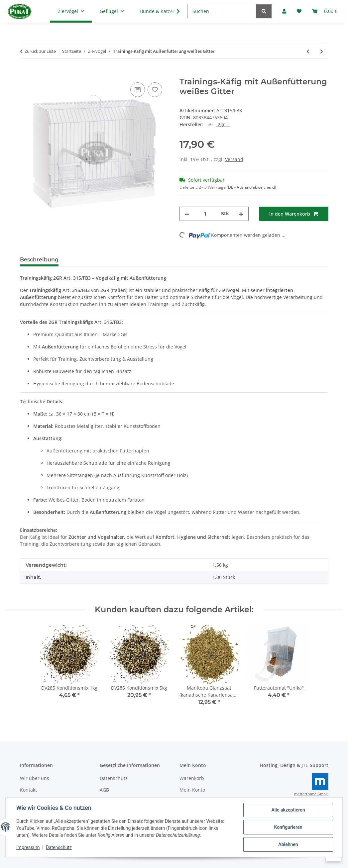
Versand (234, 159)
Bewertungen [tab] (88, 260)
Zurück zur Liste (40, 51)
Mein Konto (192, 790)
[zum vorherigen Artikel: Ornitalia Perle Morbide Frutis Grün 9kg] (308, 51)
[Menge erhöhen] (241, 214)
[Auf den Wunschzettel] (155, 90)
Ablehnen (288, 844)
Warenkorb (192, 778)
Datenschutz (59, 847)
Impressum (28, 847)
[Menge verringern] (187, 214)
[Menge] (205, 214)
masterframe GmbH (311, 794)
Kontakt (28, 790)
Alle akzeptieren (288, 810)
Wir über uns (35, 778)
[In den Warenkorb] (25, 73)
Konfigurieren (288, 827)
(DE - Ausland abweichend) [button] (251, 187)
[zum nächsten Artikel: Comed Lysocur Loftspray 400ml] (322, 51)
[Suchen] (222, 11)
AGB (104, 790)
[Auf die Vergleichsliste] (138, 90)
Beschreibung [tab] (39, 260)
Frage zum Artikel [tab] (143, 260)
